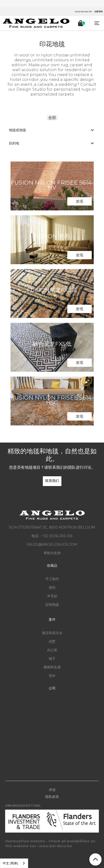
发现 (80, 201)
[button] (97, 23)
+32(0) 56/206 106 (83, 11)
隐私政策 (52, 797)
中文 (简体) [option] (10, 863)
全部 (52, 118)
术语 (52, 790)
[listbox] (14, 863)
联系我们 (52, 481)
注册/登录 (98, 11)
